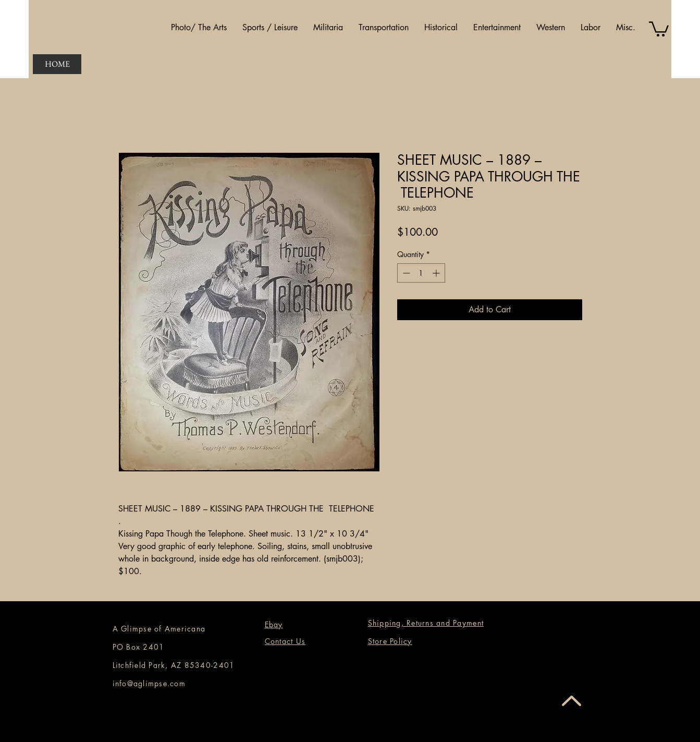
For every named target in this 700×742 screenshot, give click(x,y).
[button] (199, 28)
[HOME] (57, 64)
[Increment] (437, 273)
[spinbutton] (421, 273)
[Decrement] (405, 273)
